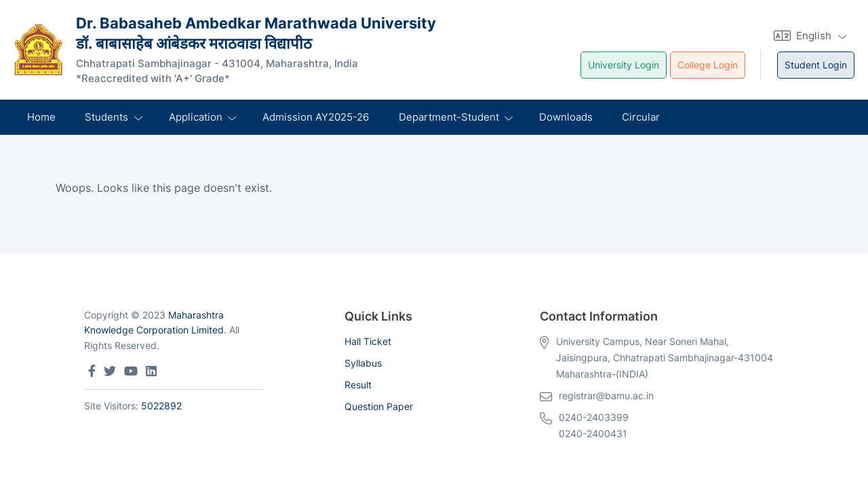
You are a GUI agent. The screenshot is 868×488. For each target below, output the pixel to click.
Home (41, 117)
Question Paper (379, 406)
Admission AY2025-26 (316, 117)
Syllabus (363, 363)
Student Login (816, 65)
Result (358, 385)
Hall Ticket (368, 341)
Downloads (566, 117)
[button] (809, 36)
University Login (624, 65)
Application (196, 117)
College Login (708, 65)
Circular (641, 117)
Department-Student (449, 117)
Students (106, 117)
